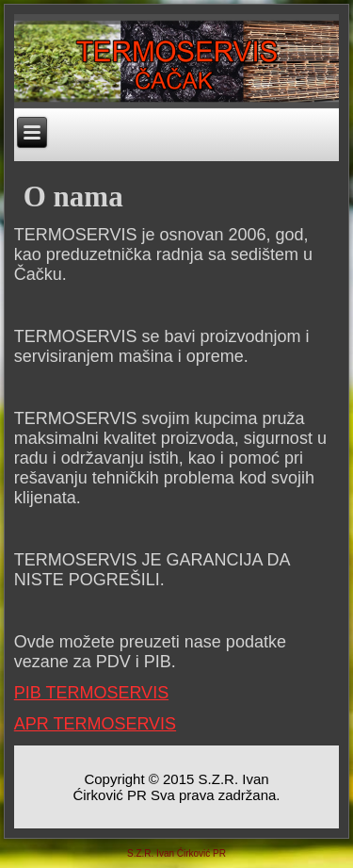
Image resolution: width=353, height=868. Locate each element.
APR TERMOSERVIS (95, 724)
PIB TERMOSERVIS (91, 693)
